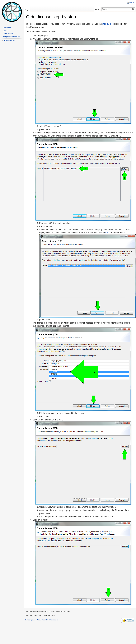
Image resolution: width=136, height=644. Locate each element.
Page (27, 9)
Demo (5, 31)
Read (97, 9)
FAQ (107, 233)
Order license (8, 34)
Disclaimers (54, 620)
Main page (7, 28)
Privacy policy (30, 620)
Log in (132, 3)
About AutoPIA (43, 620)
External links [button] (10, 41)
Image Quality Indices (11, 37)
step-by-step (108, 24)
